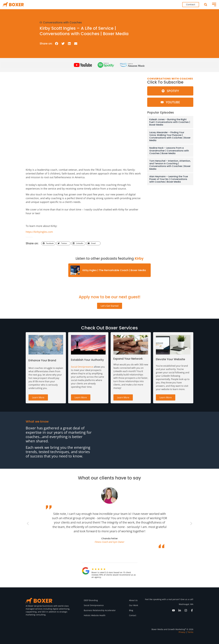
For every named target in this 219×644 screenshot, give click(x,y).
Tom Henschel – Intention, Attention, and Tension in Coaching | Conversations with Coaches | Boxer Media (170, 165)
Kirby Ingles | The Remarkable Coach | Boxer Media (114, 270)
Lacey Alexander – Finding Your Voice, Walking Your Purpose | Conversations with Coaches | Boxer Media (170, 136)
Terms (190, 632)
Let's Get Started (110, 306)
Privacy (182, 632)
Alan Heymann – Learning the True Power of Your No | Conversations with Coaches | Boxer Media (169, 179)
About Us (133, 600)
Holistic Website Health (95, 615)
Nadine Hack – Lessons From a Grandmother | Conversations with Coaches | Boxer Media (169, 151)
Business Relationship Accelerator (100, 610)
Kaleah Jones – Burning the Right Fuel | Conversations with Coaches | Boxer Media (170, 122)
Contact (133, 615)
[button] (206, 5)
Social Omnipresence (82, 367)
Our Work (134, 605)
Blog (131, 610)
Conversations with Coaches (62, 23)
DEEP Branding (91, 600)
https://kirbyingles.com (39, 232)
